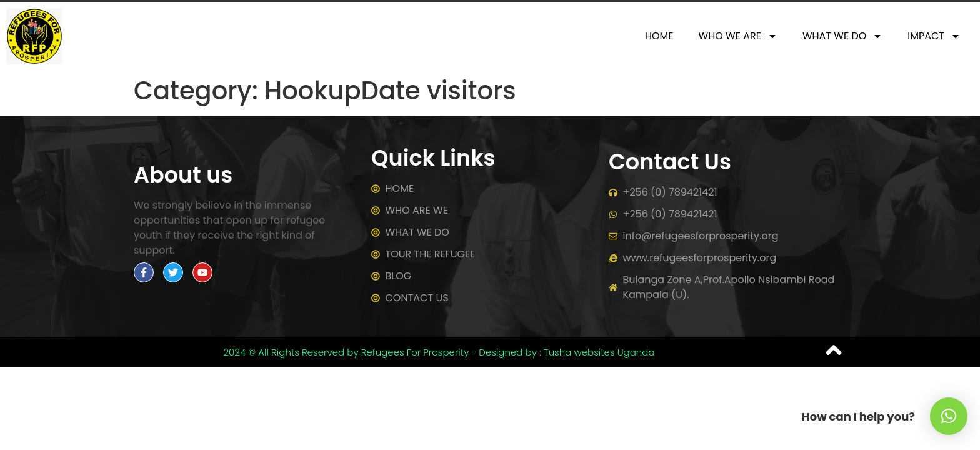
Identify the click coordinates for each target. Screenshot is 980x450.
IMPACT (934, 36)
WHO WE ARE (738, 36)
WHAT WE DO (842, 36)
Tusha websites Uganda (599, 352)
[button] (949, 416)
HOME (659, 36)
